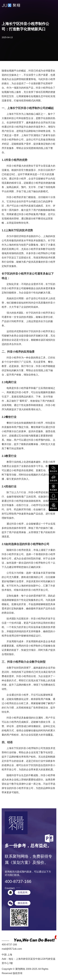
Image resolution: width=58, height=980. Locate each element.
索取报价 (53, 506)
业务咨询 (53, 478)
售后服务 (53, 488)
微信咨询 (53, 469)
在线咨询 (53, 497)
